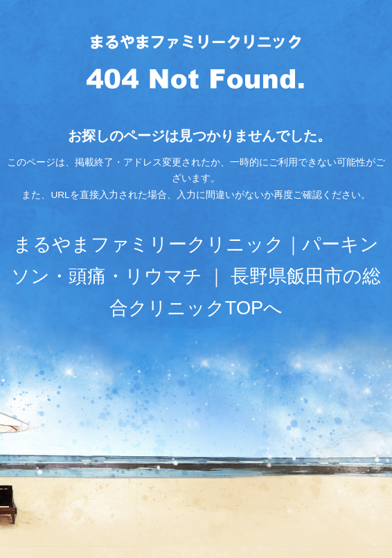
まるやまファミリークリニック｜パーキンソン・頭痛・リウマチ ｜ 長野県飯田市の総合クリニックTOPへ (196, 276)
